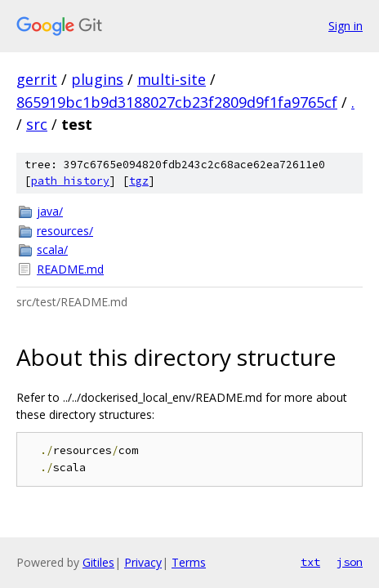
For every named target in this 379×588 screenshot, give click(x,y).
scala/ (52, 249)
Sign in (346, 26)
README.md (70, 269)
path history (70, 181)
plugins (97, 79)
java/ (50, 211)
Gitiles (98, 562)
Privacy (143, 562)
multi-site (172, 79)
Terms (189, 562)
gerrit (37, 79)
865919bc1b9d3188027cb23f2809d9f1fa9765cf (177, 102)
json (350, 562)
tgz (139, 181)
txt (310, 562)
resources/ (65, 231)
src (37, 124)
